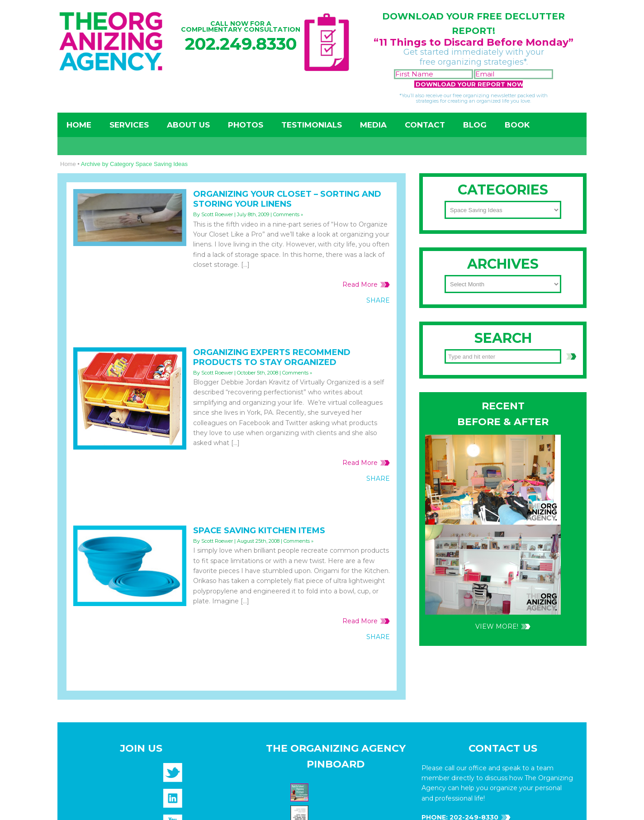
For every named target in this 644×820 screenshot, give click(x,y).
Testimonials (312, 125)
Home (79, 125)
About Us (188, 125)
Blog (475, 125)
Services (129, 125)
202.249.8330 (241, 44)
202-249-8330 (473, 413)
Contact (425, 125)
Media (373, 125)
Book (517, 125)
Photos (246, 125)
